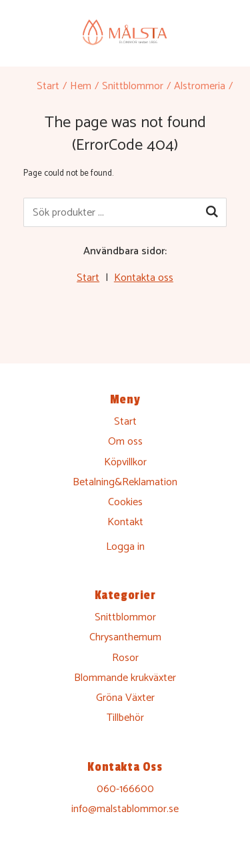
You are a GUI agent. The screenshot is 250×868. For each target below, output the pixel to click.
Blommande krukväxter (125, 678)
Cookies (125, 502)
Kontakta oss (144, 278)
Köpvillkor (125, 462)
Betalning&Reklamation (125, 482)
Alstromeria (200, 86)
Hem (81, 86)
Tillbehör (125, 718)
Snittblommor (133, 86)
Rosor (125, 658)
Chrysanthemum (125, 637)
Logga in (125, 547)
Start (48, 86)
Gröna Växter (125, 698)
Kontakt (125, 522)
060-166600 (125, 789)
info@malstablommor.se (125, 809)
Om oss (125, 442)
